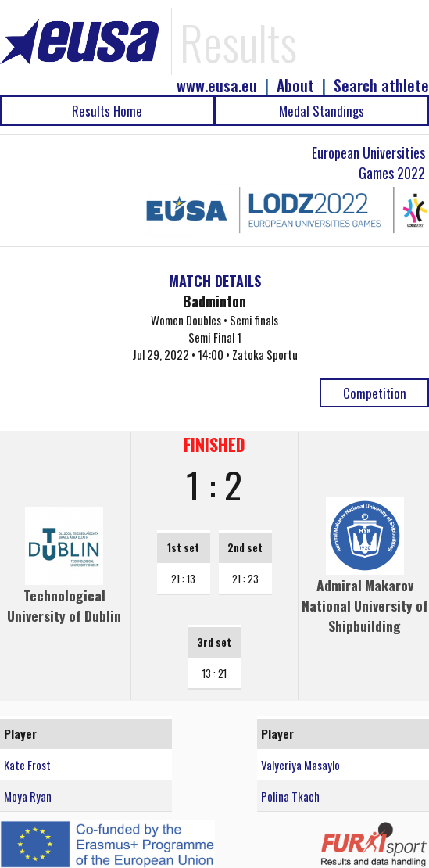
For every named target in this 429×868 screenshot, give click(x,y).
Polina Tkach (290, 796)
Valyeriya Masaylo (300, 765)
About (295, 86)
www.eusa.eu (217, 86)
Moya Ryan (28, 796)
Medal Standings (322, 111)
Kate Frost (27, 765)
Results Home (107, 111)
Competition (375, 393)
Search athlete (381, 86)
